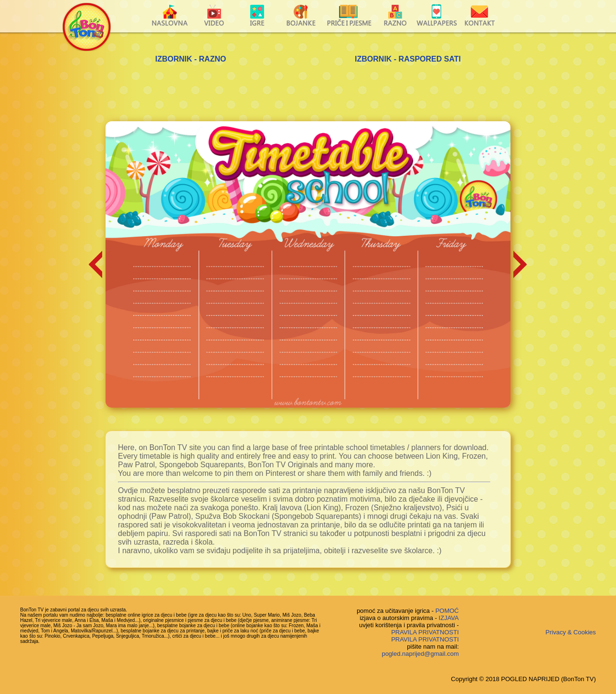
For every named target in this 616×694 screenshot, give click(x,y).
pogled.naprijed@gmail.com (420, 654)
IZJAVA (449, 618)
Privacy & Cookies (570, 632)
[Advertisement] (308, 95)
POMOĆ (447, 611)
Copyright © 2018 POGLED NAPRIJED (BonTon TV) (523, 679)
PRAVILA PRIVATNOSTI (425, 632)
